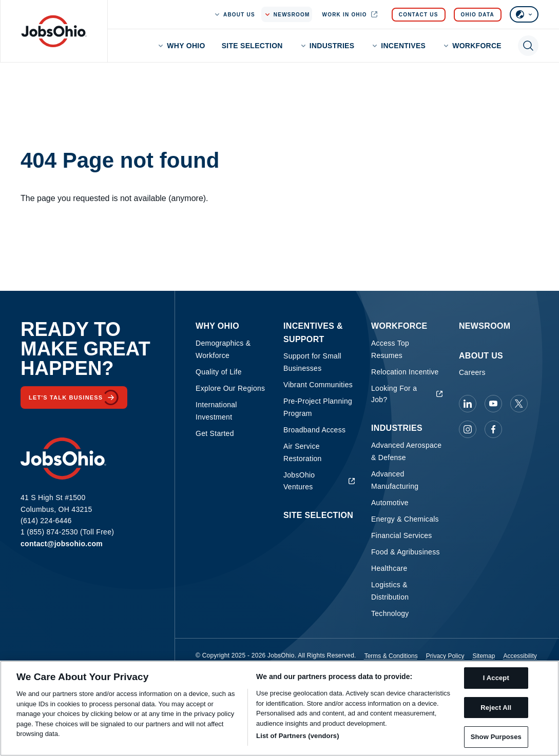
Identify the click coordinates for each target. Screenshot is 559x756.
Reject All (496, 708)
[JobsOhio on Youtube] (493, 404)
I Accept (496, 678)
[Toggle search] (528, 46)
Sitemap (484, 656)
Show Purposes (496, 737)
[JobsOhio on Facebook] (493, 429)
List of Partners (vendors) (298, 736)
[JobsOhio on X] (519, 404)
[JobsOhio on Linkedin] (468, 404)
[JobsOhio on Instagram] (468, 429)
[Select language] (524, 14)
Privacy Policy (445, 656)
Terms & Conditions (391, 656)
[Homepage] (54, 31)
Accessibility (520, 656)
